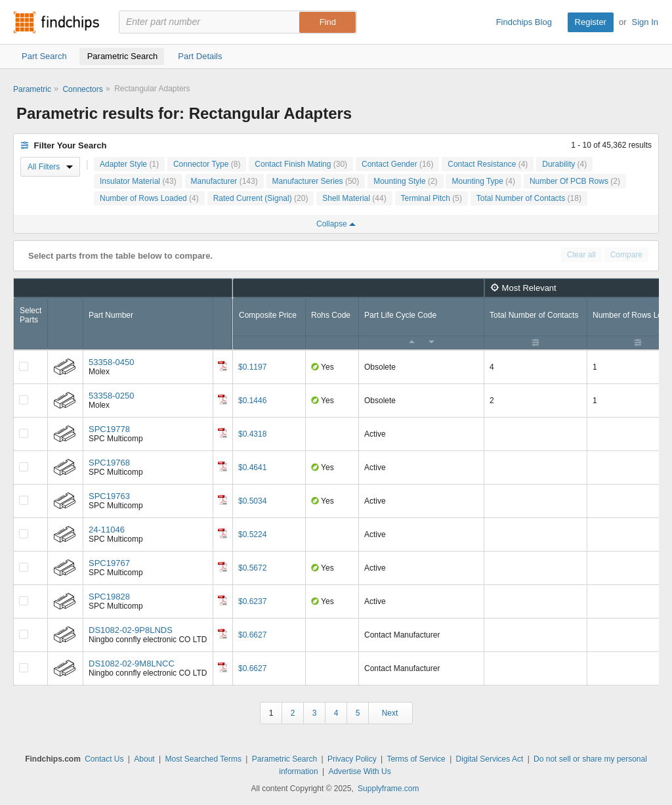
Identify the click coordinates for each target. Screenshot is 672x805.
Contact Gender (397, 164)
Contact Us (104, 759)
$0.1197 (252, 367)
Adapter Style (129, 164)
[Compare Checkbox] (24, 366)
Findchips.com (56, 22)
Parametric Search (284, 759)
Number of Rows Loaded (149, 198)
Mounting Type (483, 181)
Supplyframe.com (388, 789)
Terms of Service (416, 759)
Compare (626, 255)
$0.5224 (252, 534)
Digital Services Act (490, 759)
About (144, 759)
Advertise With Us (359, 772)
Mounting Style (405, 181)
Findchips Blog (524, 22)
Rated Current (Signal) (261, 198)
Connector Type (207, 164)
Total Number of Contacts (529, 198)
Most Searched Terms (203, 759)
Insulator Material (138, 181)
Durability (564, 164)
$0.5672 (252, 568)
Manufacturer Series (316, 181)
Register (591, 22)
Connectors (82, 89)
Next (390, 713)
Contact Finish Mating (301, 164)
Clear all (581, 255)
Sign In (645, 22)
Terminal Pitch (431, 198)
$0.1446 (252, 401)
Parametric (32, 89)
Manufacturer (224, 181)
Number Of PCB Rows (575, 181)
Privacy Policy (352, 759)
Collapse (336, 224)
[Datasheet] (222, 366)
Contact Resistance (488, 164)
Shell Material (354, 198)
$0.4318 (252, 434)
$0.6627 (252, 635)
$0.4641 (252, 468)
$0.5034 (252, 501)
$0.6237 (252, 601)
